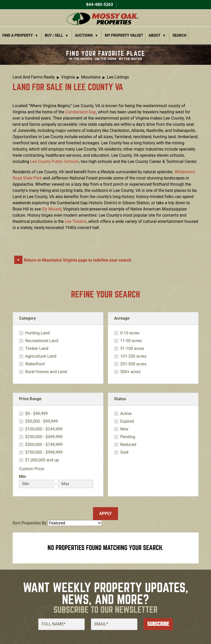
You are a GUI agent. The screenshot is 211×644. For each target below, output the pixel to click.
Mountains (91, 77)
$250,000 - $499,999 (44, 437)
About (154, 35)
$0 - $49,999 (36, 414)
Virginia (68, 77)
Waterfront (35, 364)
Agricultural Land (41, 356)
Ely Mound (52, 209)
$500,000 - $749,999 (44, 445)
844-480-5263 (99, 5)
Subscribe (158, 624)
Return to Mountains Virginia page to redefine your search (78, 260)
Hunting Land (37, 333)
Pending (128, 437)
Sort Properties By (30, 523)
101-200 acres (133, 356)
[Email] (114, 624)
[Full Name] (61, 624)
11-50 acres (131, 341)
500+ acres (130, 372)
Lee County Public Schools (55, 162)
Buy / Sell (54, 35)
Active (126, 414)
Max (62, 477)
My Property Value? (124, 35)
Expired (127, 421)
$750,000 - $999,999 (44, 452)
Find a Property (18, 35)
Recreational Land (42, 341)
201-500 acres (133, 364)
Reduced (128, 445)
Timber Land (37, 349)
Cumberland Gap (81, 112)
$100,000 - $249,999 (44, 429)
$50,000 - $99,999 (41, 421)
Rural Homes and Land (46, 372)
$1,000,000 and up (42, 460)
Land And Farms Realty (34, 77)
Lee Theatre (76, 221)
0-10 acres (130, 333)
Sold (124, 452)
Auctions (84, 35)
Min (23, 477)
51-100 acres (132, 349)
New (124, 429)
